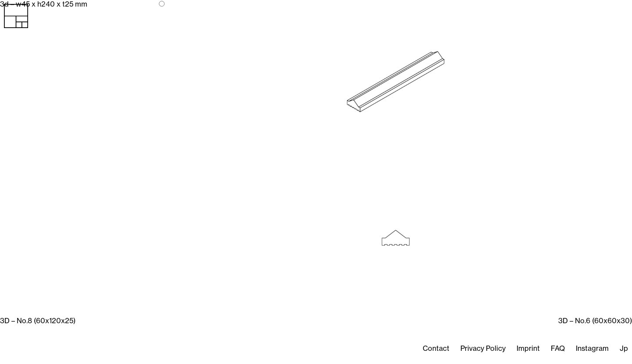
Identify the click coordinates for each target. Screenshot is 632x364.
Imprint (528, 348)
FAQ (558, 348)
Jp (624, 348)
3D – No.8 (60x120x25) (38, 321)
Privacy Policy (483, 348)
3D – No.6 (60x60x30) (595, 321)
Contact (436, 348)
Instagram (592, 348)
